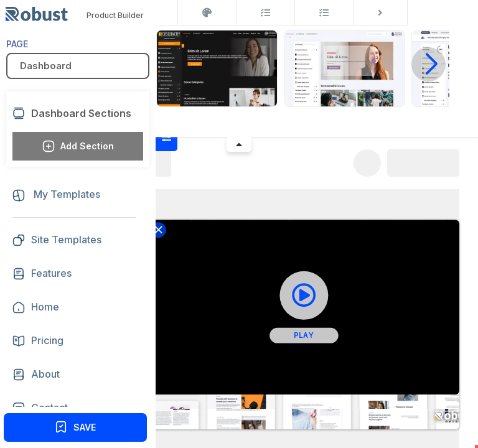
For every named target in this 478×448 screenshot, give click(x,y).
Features (51, 273)
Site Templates (57, 240)
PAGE (17, 44)
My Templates (56, 195)
